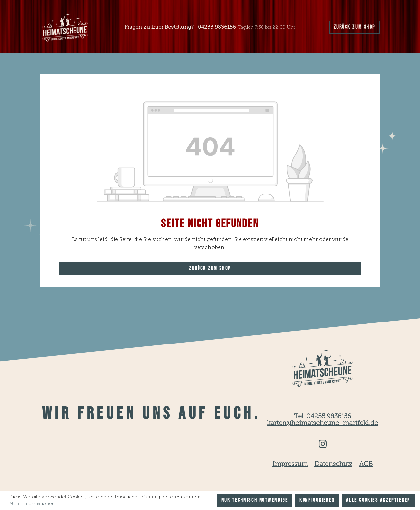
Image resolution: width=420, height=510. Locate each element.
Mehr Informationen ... (34, 504)
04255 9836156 (217, 27)
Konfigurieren (317, 500)
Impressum (290, 464)
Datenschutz (333, 464)
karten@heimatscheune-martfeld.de (323, 423)
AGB (366, 464)
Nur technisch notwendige (255, 500)
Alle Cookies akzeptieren (378, 500)
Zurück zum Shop (355, 27)
